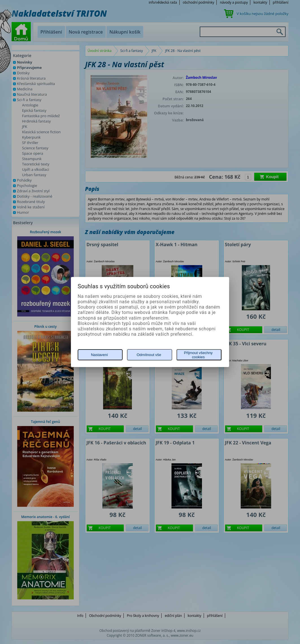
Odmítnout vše (149, 355)
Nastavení (99, 355)
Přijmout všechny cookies (198, 355)
